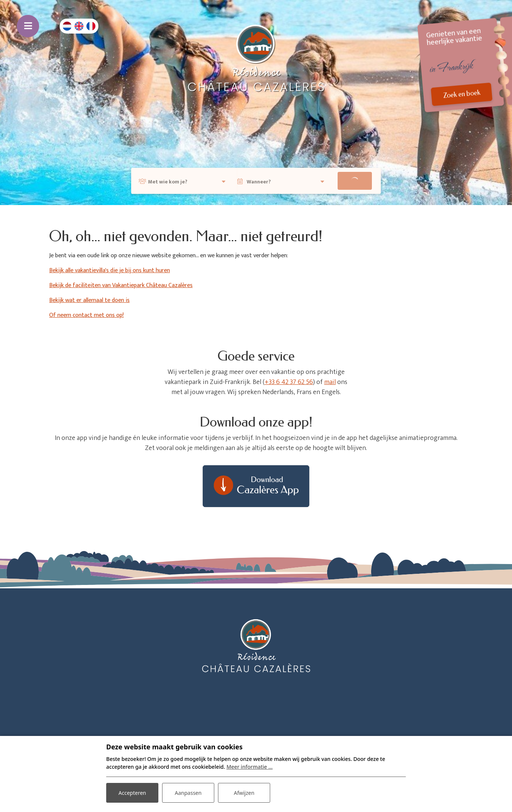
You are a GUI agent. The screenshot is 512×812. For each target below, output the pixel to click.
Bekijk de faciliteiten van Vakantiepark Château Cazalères (121, 285)
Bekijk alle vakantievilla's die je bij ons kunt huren (110, 270)
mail (330, 382)
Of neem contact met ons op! (86, 315)
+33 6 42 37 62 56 (289, 382)
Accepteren (132, 793)
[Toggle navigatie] (28, 26)
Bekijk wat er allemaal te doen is (89, 300)
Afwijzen (244, 793)
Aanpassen (188, 793)
